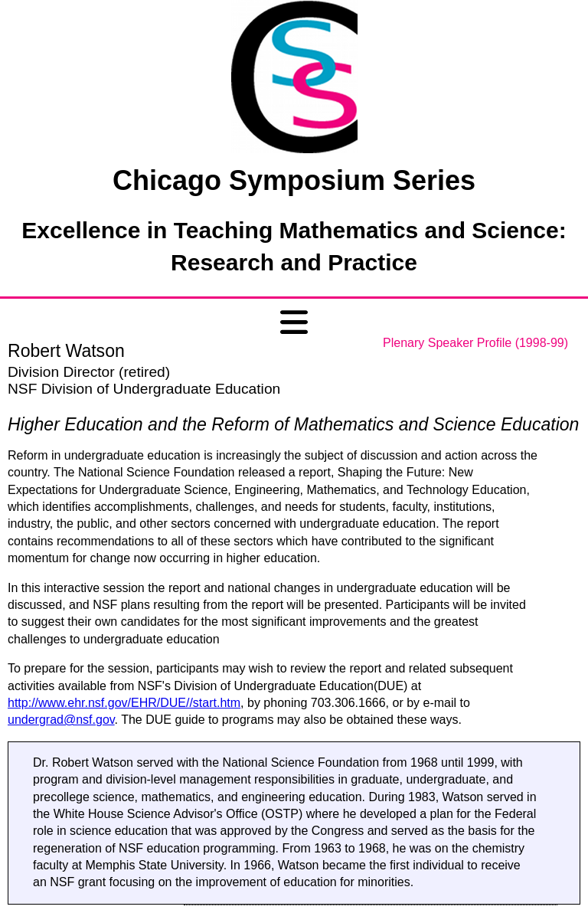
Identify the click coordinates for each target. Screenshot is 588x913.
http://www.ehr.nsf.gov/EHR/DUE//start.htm (124, 703)
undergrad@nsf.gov (61, 720)
